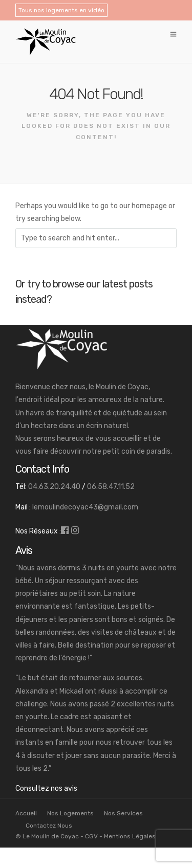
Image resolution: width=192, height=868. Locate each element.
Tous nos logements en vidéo (61, 10)
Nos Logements (70, 813)
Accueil (26, 813)
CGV (91, 836)
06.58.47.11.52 (111, 487)
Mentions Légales (130, 836)
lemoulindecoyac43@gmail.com (85, 507)
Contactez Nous (49, 826)
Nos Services (123, 813)
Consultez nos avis (46, 788)
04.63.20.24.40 (54, 487)
